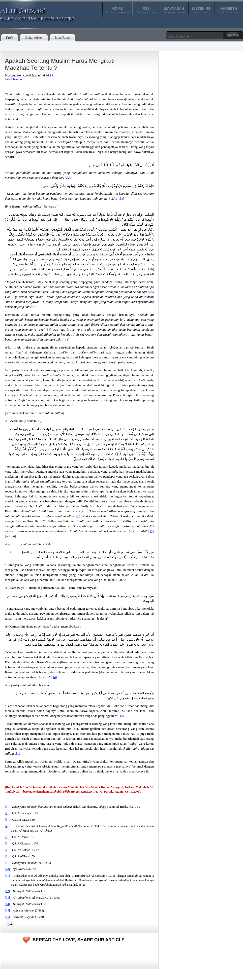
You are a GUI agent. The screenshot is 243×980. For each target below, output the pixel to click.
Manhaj (18, 79)
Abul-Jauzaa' (32, 12)
